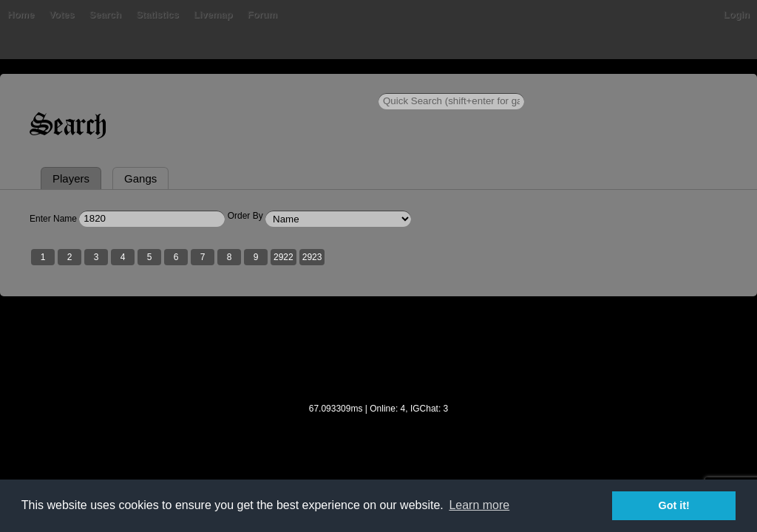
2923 (321, 327)
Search (152, 85)
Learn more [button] (479, 505)
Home (30, 85)
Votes (109, 85)
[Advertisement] (378, 429)
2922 (292, 327)
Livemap (261, 85)
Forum (309, 85)
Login (728, 85)
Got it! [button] (674, 505)
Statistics (205, 85)
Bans (69, 85)
